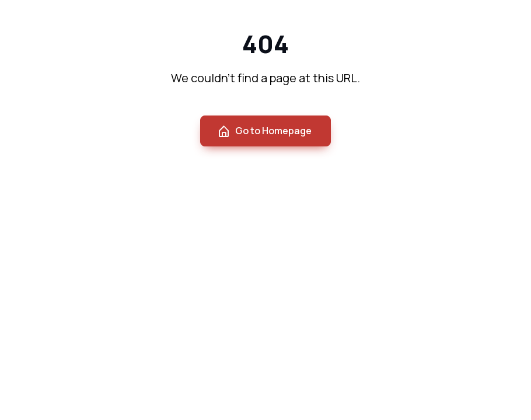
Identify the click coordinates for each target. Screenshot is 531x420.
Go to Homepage (264, 131)
